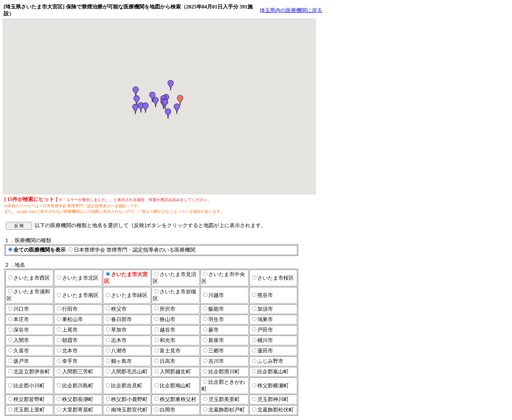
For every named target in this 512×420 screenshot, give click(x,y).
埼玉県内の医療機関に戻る (291, 10)
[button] (137, 101)
